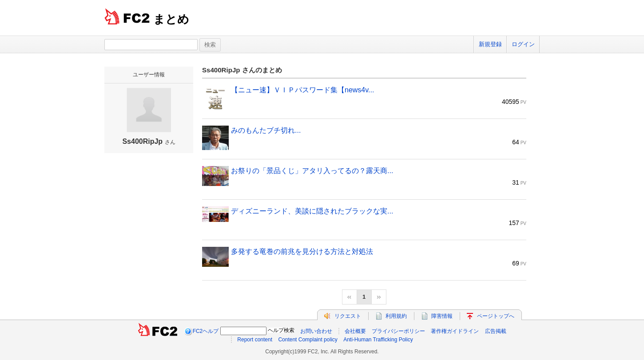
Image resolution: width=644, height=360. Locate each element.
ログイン (523, 44)
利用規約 (396, 316)
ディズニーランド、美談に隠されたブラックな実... (312, 211)
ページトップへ (496, 316)
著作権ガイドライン (455, 331)
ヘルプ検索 (281, 330)
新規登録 (490, 44)
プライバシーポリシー (398, 331)
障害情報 (442, 316)
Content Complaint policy (308, 340)
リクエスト (348, 316)
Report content (255, 340)
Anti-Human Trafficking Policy (378, 340)
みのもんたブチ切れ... (266, 130)
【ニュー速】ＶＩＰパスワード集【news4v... (302, 90)
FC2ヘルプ (206, 331)
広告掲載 (496, 331)
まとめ (171, 19)
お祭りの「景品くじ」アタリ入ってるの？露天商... (312, 171)
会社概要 (355, 331)
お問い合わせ (316, 331)
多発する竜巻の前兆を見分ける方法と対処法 (302, 251)
